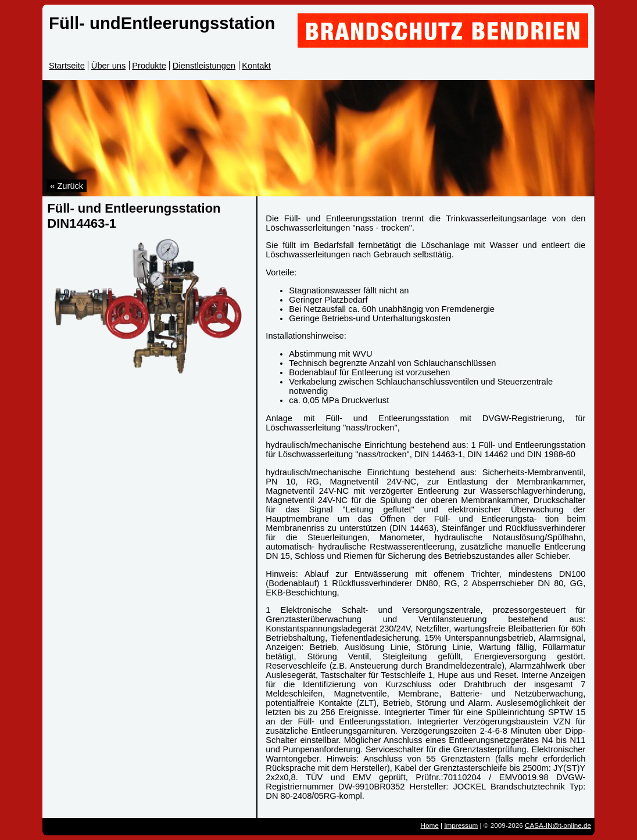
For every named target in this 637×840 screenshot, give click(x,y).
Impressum (461, 825)
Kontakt (256, 66)
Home (429, 825)
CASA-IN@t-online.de (558, 825)
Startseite (67, 66)
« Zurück (67, 186)
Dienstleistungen (204, 66)
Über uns (108, 66)
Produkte (149, 66)
